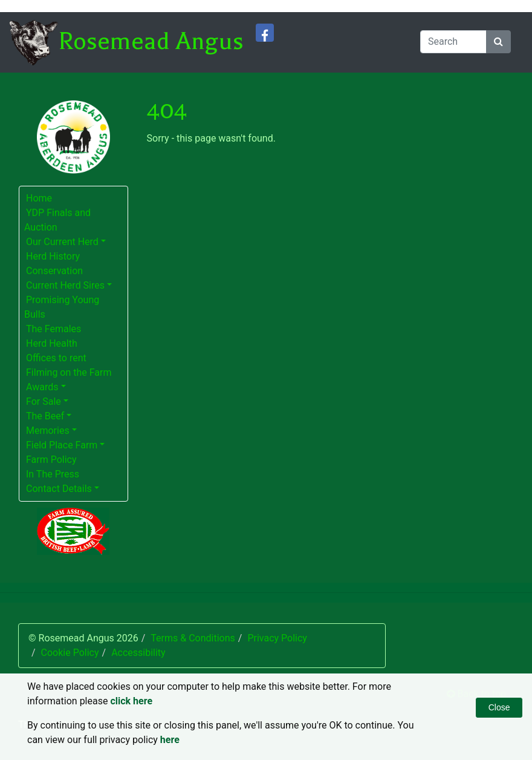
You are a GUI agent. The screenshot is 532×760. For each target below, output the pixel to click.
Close (499, 707)
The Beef (45, 416)
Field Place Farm (62, 445)
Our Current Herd (62, 242)
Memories (48, 431)
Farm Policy (51, 460)
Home (39, 198)
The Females (54, 329)
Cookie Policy (70, 653)
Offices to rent (56, 358)
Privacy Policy (277, 638)
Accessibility (138, 653)
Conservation (54, 271)
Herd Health (52, 343)
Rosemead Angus (151, 41)
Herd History (53, 256)
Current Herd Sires (65, 285)
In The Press (53, 474)
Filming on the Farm (69, 372)
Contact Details (59, 489)
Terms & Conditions (193, 638)
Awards (42, 387)
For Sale (44, 401)
